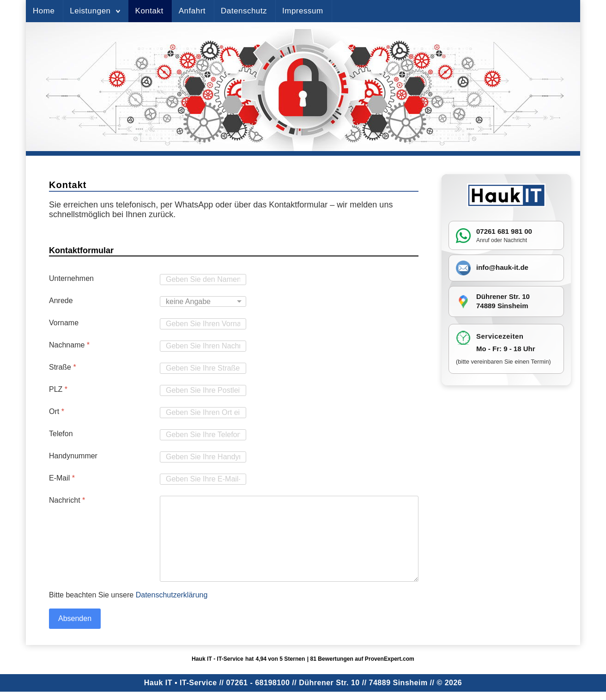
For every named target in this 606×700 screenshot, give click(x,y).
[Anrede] (203, 301)
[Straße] (203, 368)
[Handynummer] (203, 457)
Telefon (61, 434)
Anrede (61, 301)
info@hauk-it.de (502, 267)
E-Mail (62, 478)
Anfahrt (192, 11)
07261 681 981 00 (504, 231)
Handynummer (73, 456)
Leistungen (90, 11)
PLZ (58, 389)
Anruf (483, 240)
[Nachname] (203, 346)
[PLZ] (203, 390)
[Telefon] (203, 435)
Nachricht (67, 500)
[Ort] (203, 413)
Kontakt (149, 11)
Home (44, 11)
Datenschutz (244, 11)
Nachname (69, 345)
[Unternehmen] (203, 280)
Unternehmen (71, 278)
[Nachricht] (289, 539)
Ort (57, 411)
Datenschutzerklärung (172, 595)
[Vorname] (203, 324)
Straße (63, 367)
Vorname (64, 323)
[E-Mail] (203, 479)
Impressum (303, 11)
